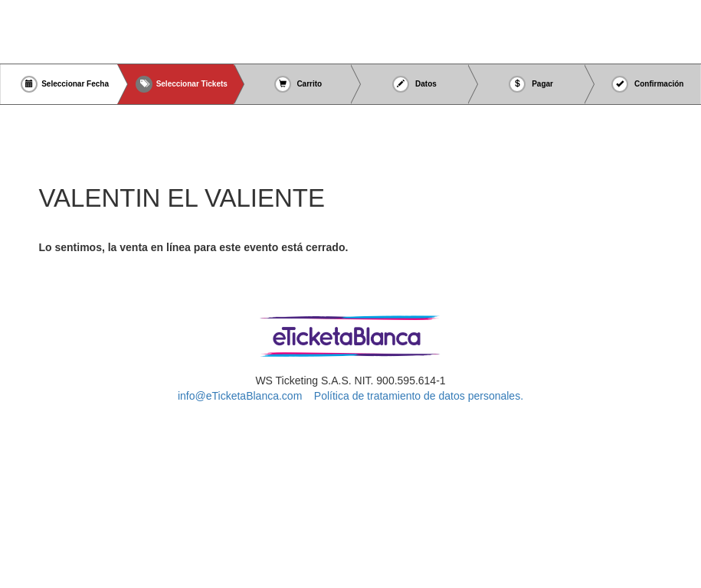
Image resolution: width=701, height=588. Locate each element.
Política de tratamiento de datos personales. (419, 396)
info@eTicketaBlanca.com (240, 396)
